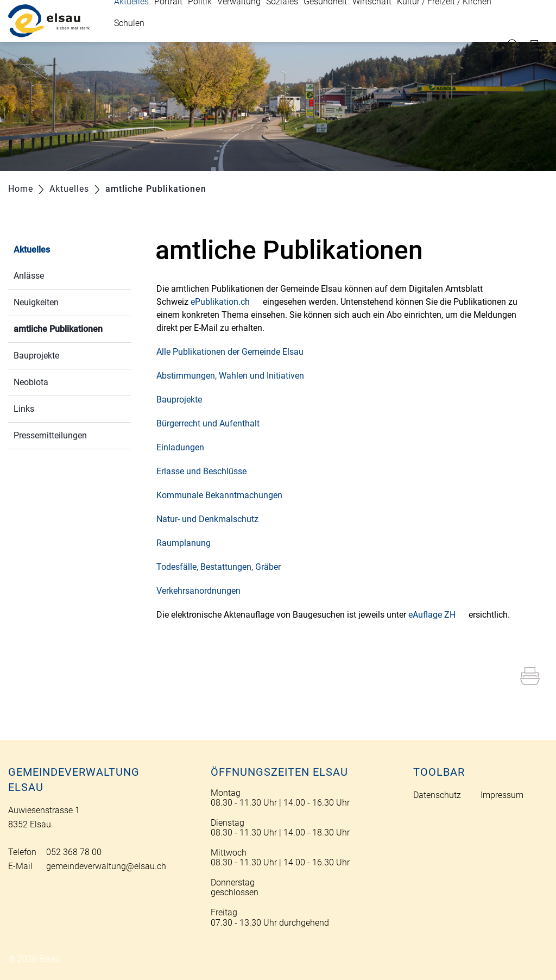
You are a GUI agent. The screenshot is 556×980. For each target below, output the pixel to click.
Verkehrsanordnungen (204, 591)
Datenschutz (437, 795)
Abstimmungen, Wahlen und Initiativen (236, 376)
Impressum (502, 795)
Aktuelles (32, 250)
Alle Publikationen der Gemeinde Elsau (235, 352)
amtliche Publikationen (72, 328)
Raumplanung (189, 543)
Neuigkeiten (36, 302)
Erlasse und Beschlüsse (207, 471)
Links (24, 409)
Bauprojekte (36, 356)
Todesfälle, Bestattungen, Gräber (224, 567)
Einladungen (186, 447)
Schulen (129, 23)
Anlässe (29, 276)
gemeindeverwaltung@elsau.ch (106, 866)
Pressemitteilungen (50, 435)
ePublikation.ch (226, 302)
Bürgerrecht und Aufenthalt (213, 423)
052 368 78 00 (74, 852)
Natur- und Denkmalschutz (213, 519)
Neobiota (31, 382)
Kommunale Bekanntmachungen (225, 495)
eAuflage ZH (437, 615)
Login (539, 45)
